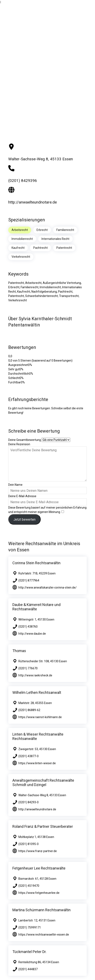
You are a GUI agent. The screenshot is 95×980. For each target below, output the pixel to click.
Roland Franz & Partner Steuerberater (43, 826)
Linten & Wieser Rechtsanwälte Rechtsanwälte (38, 736)
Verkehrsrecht (21, 257)
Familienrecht (65, 230)
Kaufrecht (18, 248)
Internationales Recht (55, 239)
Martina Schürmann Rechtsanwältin (42, 910)
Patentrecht (64, 248)
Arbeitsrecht (20, 230)
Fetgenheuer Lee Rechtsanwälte (39, 868)
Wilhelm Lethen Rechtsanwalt (37, 692)
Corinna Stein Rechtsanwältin (36, 563)
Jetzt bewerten (24, 519)
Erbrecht (42, 230)
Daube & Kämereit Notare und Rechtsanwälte (36, 607)
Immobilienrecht (22, 239)
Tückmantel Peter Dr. (29, 952)
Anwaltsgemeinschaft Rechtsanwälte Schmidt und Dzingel (43, 783)
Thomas (19, 651)
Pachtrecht (40, 248)
